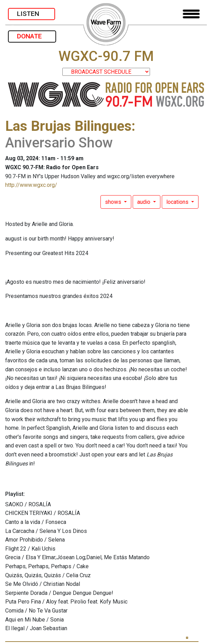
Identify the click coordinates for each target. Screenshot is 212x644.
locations (178, 202)
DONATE (32, 36)
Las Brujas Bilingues (68, 126)
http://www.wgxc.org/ (31, 185)
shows (114, 202)
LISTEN (32, 14)
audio (144, 202)
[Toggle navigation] (191, 14)
